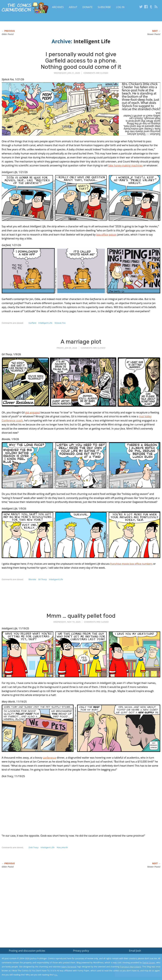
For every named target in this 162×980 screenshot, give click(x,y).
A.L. (56, 975)
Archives (58, 7)
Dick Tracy (34, 847)
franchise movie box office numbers (131, 564)
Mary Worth (62, 847)
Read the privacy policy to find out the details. (134, 960)
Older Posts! (8, 34)
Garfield (32, 323)
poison (113, 235)
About (73, 7)
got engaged (33, 412)
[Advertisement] (59, 600)
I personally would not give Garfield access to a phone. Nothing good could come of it (81, 60)
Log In (120, 7)
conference (49, 758)
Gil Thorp (43, 579)
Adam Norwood (69, 967)
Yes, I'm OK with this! (135, 968)
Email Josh (135, 951)
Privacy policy (81, 951)
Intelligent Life (45, 323)
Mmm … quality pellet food (81, 616)
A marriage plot (81, 342)
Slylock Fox (60, 323)
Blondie (32, 579)
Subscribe (104, 7)
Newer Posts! (154, 34)
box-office (102, 235)
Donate (87, 7)
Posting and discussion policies (27, 951)
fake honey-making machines (125, 165)
